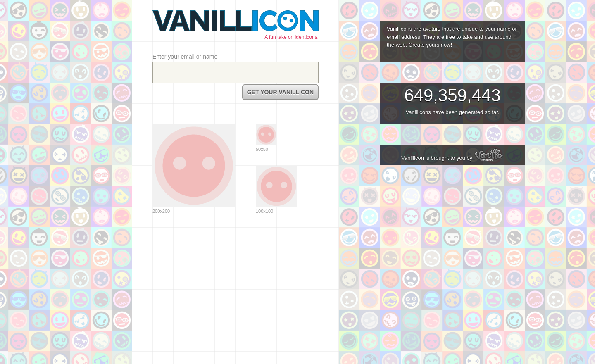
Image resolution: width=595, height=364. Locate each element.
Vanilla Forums (489, 155)
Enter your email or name (185, 57)
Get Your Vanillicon (280, 92)
